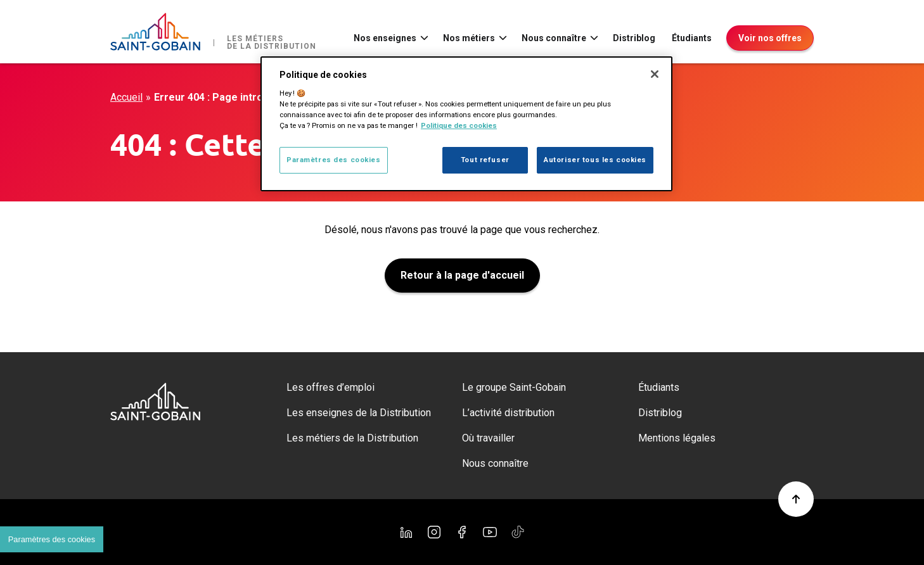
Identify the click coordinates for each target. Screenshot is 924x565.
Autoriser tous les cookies (595, 160)
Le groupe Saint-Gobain (514, 387)
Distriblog (634, 38)
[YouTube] (490, 532)
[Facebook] (462, 532)
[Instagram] (434, 532)
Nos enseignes (385, 38)
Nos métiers (469, 38)
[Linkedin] (406, 532)
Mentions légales (677, 438)
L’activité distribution (508, 413)
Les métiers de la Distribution (352, 438)
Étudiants (692, 38)
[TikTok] (518, 532)
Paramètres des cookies (334, 160)
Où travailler (488, 438)
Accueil (126, 97)
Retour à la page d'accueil (462, 275)
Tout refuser (485, 160)
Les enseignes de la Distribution (359, 413)
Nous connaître (554, 38)
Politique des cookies (459, 125)
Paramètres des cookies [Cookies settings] (52, 539)
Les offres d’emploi (330, 387)
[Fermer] (655, 74)
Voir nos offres (770, 38)
